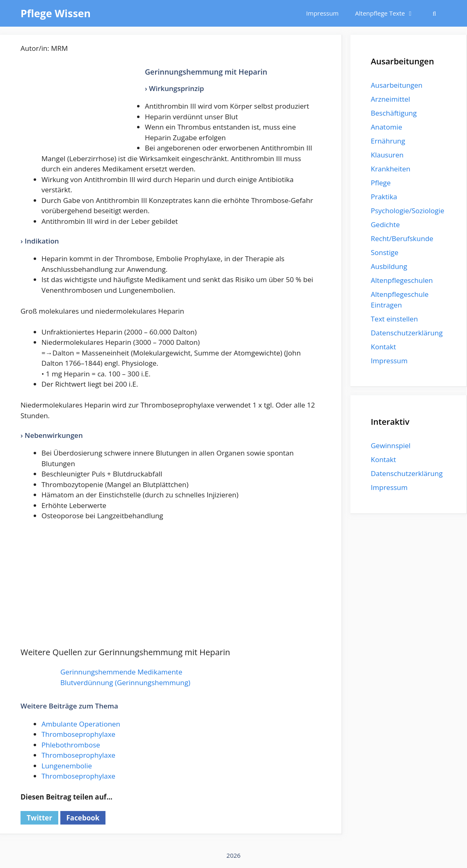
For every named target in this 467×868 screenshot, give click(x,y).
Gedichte (386, 224)
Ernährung (388, 141)
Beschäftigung (394, 113)
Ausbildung (389, 266)
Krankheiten (391, 169)
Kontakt (384, 347)
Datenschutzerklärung (407, 333)
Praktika (384, 197)
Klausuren (387, 155)
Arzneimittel (391, 99)
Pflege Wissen (56, 13)
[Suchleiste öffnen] (434, 13)
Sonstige (385, 252)
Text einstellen (395, 319)
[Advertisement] (82, 109)
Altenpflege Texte (388, 13)
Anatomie (387, 127)
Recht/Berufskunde (402, 238)
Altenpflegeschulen (402, 280)
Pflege (381, 183)
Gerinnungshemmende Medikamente (121, 672)
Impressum (322, 13)
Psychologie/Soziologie (408, 211)
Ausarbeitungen (397, 85)
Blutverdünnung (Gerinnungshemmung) (125, 682)
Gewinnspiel (391, 445)
